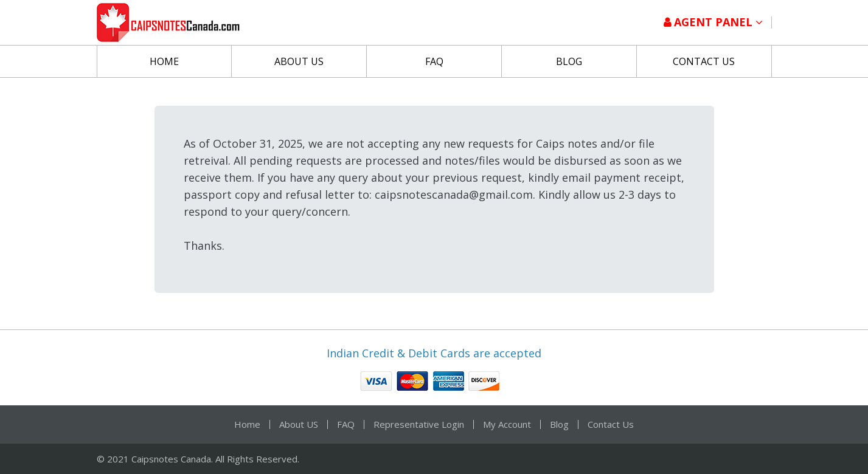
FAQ (434, 61)
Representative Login (419, 424)
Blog (569, 61)
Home (164, 61)
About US (299, 61)
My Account (507, 424)
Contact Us (704, 61)
